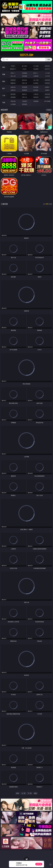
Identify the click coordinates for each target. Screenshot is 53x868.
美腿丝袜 (13, 90)
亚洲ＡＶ (13, 73)
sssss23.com (26, 55)
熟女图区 (36, 90)
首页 (18, 793)
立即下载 (39, 864)
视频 (4, 74)
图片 (4, 88)
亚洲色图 (24, 87)
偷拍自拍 (24, 80)
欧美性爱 (47, 80)
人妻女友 (36, 94)
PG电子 (13, 66)
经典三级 (24, 83)
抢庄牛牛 (47, 69)
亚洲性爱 (13, 80)
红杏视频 (13, 104)
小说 (4, 95)
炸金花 (24, 69)
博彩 (4, 67)
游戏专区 (47, 66)
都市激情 (13, 94)
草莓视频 (36, 101)
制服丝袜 (13, 83)
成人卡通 (36, 80)
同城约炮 (13, 101)
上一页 (23, 793)
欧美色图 (36, 87)
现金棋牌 (36, 69)
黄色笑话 (36, 97)
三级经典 (4, 204)
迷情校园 (13, 97)
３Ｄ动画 (47, 73)
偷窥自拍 (13, 87)
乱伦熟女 (36, 83)
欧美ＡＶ (36, 73)
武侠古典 (47, 94)
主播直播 (36, 76)
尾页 (35, 793)
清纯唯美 (24, 90)
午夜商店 (24, 101)
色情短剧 (24, 104)
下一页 (30, 793)
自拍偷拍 (24, 73)
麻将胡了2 (13, 69)
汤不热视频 (47, 101)
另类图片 (47, 90)
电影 (4, 81)
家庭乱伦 (24, 94)
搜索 (49, 59)
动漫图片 (47, 87)
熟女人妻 (13, 76)
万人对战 (36, 66)
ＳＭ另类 (47, 76)
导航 (4, 102)
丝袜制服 (24, 76)
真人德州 (24, 66)
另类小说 (24, 97)
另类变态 (47, 83)
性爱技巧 (47, 97)
